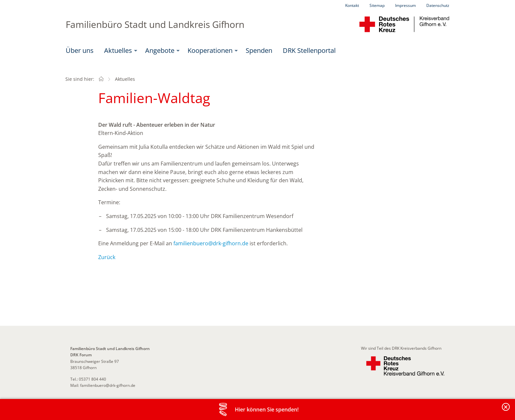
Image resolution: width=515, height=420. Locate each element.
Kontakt (352, 5)
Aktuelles (118, 50)
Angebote (160, 50)
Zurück (107, 257)
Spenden (259, 50)
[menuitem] (80, 51)
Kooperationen (210, 50)
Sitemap (377, 5)
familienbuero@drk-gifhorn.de (211, 243)
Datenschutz (438, 5)
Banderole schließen (506, 411)
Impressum (405, 5)
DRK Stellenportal (309, 50)
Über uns (80, 50)
